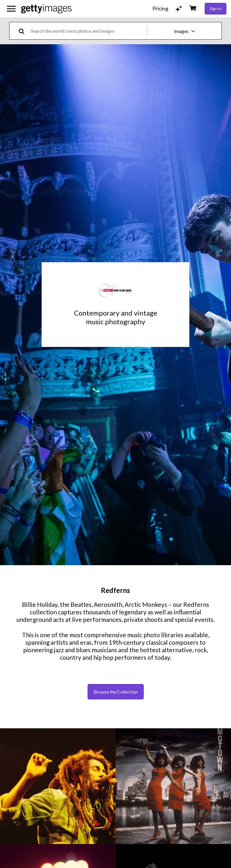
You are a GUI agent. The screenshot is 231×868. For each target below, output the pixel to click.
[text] (88, 31)
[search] (24, 31)
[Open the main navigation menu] (11, 9)
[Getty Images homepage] (46, 9)
